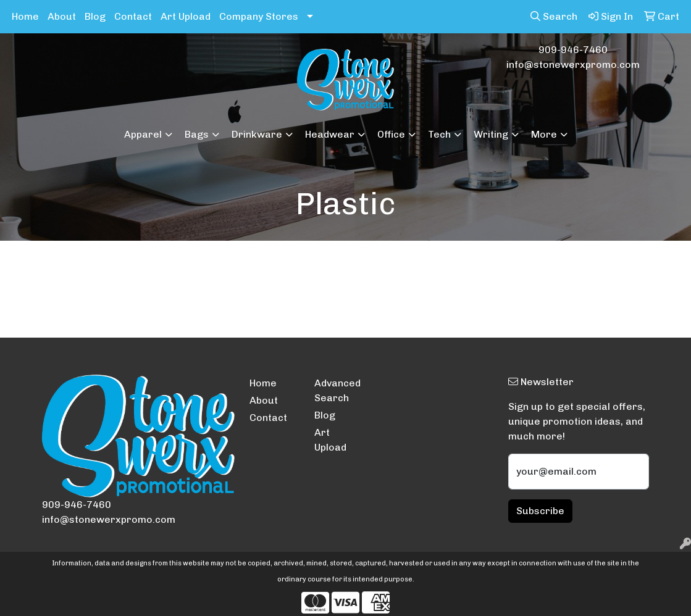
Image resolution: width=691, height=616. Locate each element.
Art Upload (186, 16)
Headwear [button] (330, 134)
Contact (133, 16)
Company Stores (259, 16)
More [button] (544, 134)
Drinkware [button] (257, 134)
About (62, 16)
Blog (95, 16)
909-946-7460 (573, 50)
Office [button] (391, 134)
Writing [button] (491, 134)
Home (25, 16)
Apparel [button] (143, 134)
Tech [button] (439, 134)
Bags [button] (197, 134)
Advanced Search (337, 390)
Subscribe (540, 511)
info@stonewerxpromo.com (573, 65)
